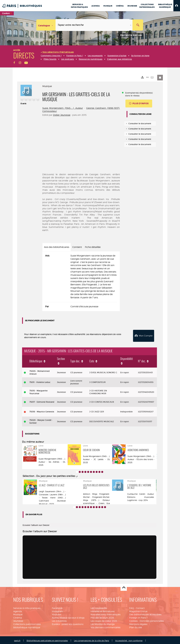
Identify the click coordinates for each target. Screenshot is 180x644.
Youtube (56, 613)
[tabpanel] (81, 281)
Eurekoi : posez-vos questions (68, 623)
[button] (177, 6)
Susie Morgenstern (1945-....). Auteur (63, 108)
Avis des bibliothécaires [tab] (57, 247)
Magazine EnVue (138, 610)
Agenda (18, 610)
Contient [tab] (77, 247)
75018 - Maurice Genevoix (42, 411)
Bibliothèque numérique (27, 626)
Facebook (57, 607)
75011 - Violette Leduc (40, 381)
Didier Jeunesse (62, 115)
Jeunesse (18, 620)
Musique (18, 613)
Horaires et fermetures (103, 610)
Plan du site (136, 626)
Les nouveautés (99, 607)
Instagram (58, 610)
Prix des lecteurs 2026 (102, 617)
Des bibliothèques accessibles (145, 613)
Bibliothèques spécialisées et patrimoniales (47, 639)
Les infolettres (59, 620)
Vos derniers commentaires (105, 626)
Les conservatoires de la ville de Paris (91, 639)
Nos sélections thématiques (106, 613)
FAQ (132, 607)
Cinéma (18, 617)
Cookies (133, 620)
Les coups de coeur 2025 (104, 620)
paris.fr (17, 639)
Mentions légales (138, 623)
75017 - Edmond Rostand (42, 401)
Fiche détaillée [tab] (93, 247)
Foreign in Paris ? (138, 617)
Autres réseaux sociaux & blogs (68, 617)
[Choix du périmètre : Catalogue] (46, 25)
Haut (124, 587)
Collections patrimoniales (27, 623)
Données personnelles (152, 620)
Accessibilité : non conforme (129, 639)
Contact (140, 607)
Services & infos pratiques (27, 607)
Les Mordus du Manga (103, 623)
